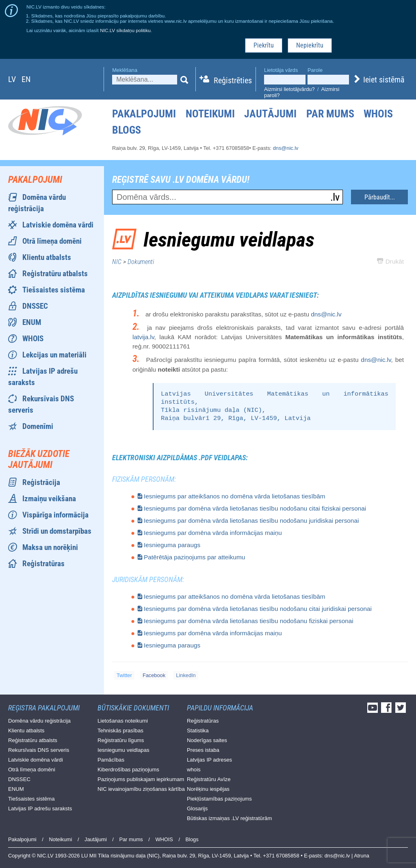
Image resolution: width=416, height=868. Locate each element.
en (26, 79)
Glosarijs (197, 808)
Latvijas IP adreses (209, 760)
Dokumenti (141, 262)
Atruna (362, 856)
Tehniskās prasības (120, 731)
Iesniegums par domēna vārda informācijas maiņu (213, 533)
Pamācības (111, 760)
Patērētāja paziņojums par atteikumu (194, 557)
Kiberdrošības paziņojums (128, 770)
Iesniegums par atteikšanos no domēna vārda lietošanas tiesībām (235, 496)
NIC (117, 262)
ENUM (32, 322)
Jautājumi (270, 114)
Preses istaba (203, 750)
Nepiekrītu (310, 45)
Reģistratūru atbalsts (55, 274)
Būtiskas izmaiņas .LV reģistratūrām (229, 818)
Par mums (330, 114)
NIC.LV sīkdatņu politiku (125, 30)
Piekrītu (264, 45)
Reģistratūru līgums (121, 740)
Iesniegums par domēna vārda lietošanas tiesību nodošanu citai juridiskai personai (258, 609)
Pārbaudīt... (380, 197)
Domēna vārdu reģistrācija (39, 721)
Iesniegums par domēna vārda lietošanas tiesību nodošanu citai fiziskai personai (255, 508)
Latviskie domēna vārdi (58, 225)
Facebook (154, 675)
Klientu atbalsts (47, 257)
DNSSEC (35, 306)
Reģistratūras (43, 564)
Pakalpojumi (144, 114)
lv (12, 79)
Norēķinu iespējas (208, 789)
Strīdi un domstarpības (57, 531)
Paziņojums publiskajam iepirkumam (141, 779)
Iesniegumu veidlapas (123, 750)
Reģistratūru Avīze (209, 779)
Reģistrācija (41, 482)
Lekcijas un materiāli (54, 355)
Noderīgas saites (207, 740)
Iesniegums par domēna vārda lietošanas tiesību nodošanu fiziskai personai (249, 621)
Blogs (127, 130)
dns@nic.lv (286, 148)
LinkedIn (186, 675)
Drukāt (390, 261)
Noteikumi (210, 114)
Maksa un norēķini (50, 547)
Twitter (124, 675)
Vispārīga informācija (55, 515)
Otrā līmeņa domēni (52, 241)
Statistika (198, 731)
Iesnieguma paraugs (172, 545)
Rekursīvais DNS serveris (39, 750)
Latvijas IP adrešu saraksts (40, 808)
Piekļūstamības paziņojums (219, 799)
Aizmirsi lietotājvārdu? (289, 89)
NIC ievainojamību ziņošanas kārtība (141, 789)
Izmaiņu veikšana (49, 499)
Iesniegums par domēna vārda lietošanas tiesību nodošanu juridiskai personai (251, 521)
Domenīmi (38, 426)
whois (194, 770)
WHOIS (378, 114)
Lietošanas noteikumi (123, 721)
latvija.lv (143, 337)
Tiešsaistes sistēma (54, 290)
